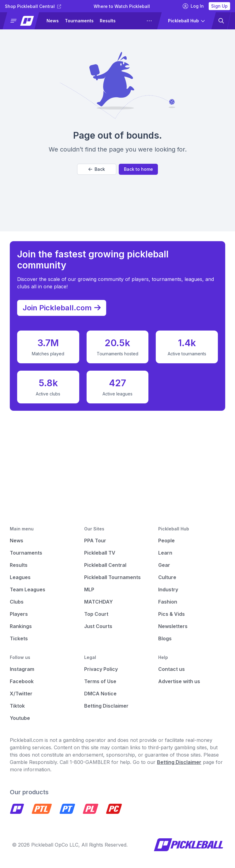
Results (108, 21)
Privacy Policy (101, 669)
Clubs (17, 602)
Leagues (20, 577)
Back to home (138, 169)
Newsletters (173, 626)
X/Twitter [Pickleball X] (21, 694)
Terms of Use (100, 681)
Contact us (172, 669)
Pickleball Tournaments (112, 577)
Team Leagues (28, 589)
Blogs (165, 638)
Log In (193, 6)
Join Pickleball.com (65, 306)
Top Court (96, 614)
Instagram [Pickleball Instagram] (22, 669)
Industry (168, 589)
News (53, 21)
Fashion (168, 602)
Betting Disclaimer (106, 706)
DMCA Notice (100, 694)
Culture (167, 577)
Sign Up (219, 6)
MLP (89, 589)
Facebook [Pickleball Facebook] (22, 681)
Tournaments (79, 21)
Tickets (19, 638)
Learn (165, 553)
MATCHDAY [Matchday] (99, 602)
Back (97, 169)
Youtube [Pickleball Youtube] (20, 718)
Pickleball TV (100, 553)
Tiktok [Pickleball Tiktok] (17, 706)
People (166, 541)
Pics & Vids (172, 614)
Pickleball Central (105, 565)
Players (19, 614)
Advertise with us (179, 681)
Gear (164, 565)
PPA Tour (95, 541)
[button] (23, 21)
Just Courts (98, 626)
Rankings (21, 626)
